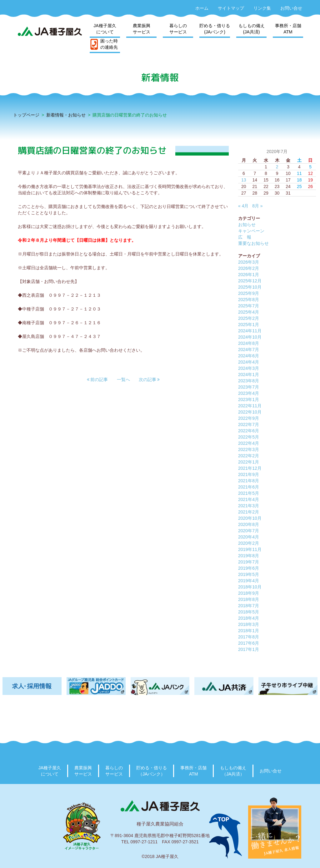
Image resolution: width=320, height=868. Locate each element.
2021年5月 (249, 493)
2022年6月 (249, 431)
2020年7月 (249, 531)
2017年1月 (249, 649)
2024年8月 (249, 343)
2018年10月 (250, 587)
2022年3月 (249, 449)
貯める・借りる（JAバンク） (152, 771)
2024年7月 (249, 350)
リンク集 (262, 8)
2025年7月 (249, 306)
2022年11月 (250, 406)
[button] (97, 379)
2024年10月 (250, 337)
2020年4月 (249, 537)
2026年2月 (249, 268)
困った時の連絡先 (109, 44)
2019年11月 (250, 549)
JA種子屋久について (105, 29)
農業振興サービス (142, 29)
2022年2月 (249, 456)
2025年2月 (249, 318)
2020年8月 (249, 524)
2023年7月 (249, 387)
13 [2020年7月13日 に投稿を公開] (244, 180)
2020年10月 (250, 518)
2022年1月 (249, 462)
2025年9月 (249, 293)
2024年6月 (249, 356)
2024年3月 (249, 368)
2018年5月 (249, 612)
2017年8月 (249, 637)
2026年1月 (249, 275)
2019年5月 (249, 574)
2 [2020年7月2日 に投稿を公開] (277, 167)
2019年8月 (249, 556)
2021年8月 (249, 481)
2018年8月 (249, 599)
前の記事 (97, 379)
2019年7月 (249, 562)
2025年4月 (249, 312)
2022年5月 (249, 437)
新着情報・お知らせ (66, 115)
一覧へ (123, 379)
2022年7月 (249, 424)
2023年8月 (249, 381)
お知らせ (247, 225)
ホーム (202, 8)
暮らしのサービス (178, 29)
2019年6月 (249, 568)
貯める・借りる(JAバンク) (215, 29)
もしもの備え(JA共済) (252, 29)
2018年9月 (249, 593)
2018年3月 (249, 624)
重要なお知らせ (253, 243)
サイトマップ (231, 8)
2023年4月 (249, 393)
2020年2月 (249, 543)
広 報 (245, 237)
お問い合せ (291, 8)
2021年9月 (249, 474)
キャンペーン (251, 231)
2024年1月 (249, 374)
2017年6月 (249, 643)
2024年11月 (250, 331)
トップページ (26, 115)
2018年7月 (249, 606)
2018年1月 (249, 631)
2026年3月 (249, 262)
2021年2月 (249, 512)
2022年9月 (249, 418)
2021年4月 (249, 499)
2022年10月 (250, 412)
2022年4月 (249, 443)
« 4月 (243, 206)
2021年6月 (249, 487)
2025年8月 (249, 300)
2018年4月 (249, 618)
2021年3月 (249, 506)
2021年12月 (250, 468)
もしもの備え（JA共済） (233, 771)
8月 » (257, 206)
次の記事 (149, 379)
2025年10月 (250, 287)
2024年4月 (249, 362)
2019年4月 (249, 581)
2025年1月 (249, 325)
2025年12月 (250, 281)
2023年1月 (249, 399)
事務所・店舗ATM (288, 29)
